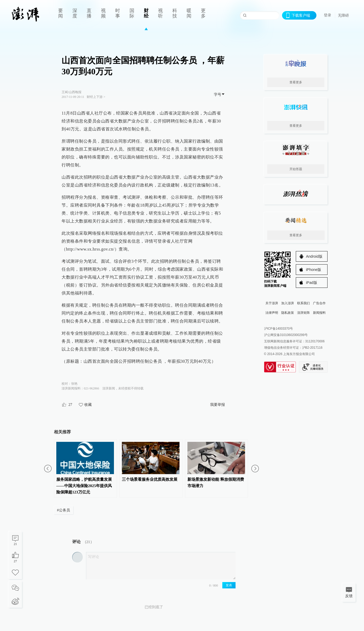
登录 (328, 15)
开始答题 (296, 169)
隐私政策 (288, 313)
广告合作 (319, 303)
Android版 (314, 256)
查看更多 (296, 82)
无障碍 (343, 15)
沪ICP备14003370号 (278, 329)
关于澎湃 (272, 303)
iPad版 (312, 283)
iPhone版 (314, 270)
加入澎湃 (288, 303)
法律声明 (272, 313)
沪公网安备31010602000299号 (286, 335)
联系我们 (303, 303)
